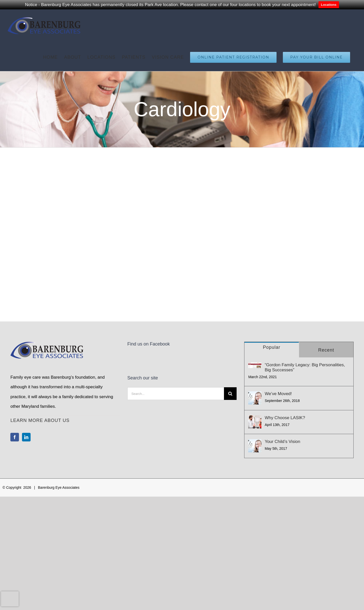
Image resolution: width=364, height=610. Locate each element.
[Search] (230, 394)
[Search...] (176, 394)
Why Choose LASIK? (285, 418)
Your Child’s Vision (282, 442)
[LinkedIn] (26, 437)
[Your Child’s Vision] (255, 446)
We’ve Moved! (278, 394)
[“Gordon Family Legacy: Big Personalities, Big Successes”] (255, 365)
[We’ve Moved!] (255, 398)
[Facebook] (15, 437)
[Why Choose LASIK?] (255, 422)
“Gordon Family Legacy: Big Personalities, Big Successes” (305, 367)
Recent (326, 350)
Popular (272, 347)
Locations (329, 5)
